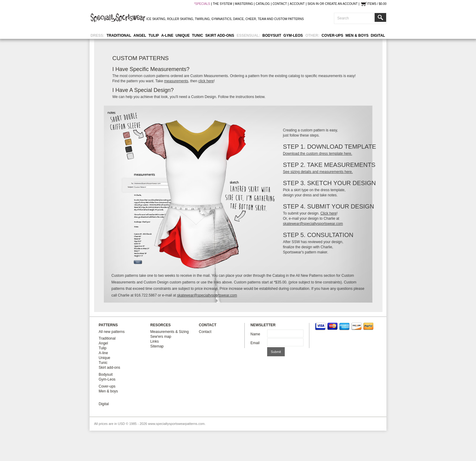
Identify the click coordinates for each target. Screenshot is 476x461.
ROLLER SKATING (180, 19)
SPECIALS (203, 4)
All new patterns (112, 332)
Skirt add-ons (220, 36)
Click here (328, 213)
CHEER (251, 19)
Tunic (197, 36)
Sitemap (157, 346)
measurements (176, 81)
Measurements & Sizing (170, 332)
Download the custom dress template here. (318, 154)
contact (280, 4)
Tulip (154, 36)
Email (255, 343)
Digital (378, 36)
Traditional (119, 36)
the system (223, 4)
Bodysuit (272, 36)
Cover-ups (332, 36)
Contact (205, 332)
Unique (183, 36)
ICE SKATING (156, 19)
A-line (167, 36)
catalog (263, 4)
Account (297, 4)
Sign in (313, 4)
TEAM (262, 19)
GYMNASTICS (221, 19)
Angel (140, 36)
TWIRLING (202, 19)
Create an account (341, 4)
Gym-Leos (293, 36)
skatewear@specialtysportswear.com (313, 224)
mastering (244, 4)
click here (206, 81)
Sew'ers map (161, 337)
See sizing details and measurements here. (318, 172)
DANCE (238, 19)
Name (255, 334)
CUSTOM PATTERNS (289, 19)
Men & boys (357, 36)
